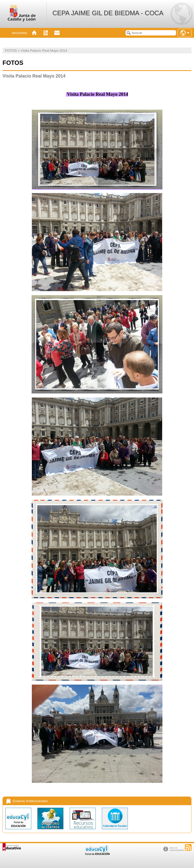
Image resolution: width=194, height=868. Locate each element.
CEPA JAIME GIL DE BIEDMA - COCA (108, 13)
